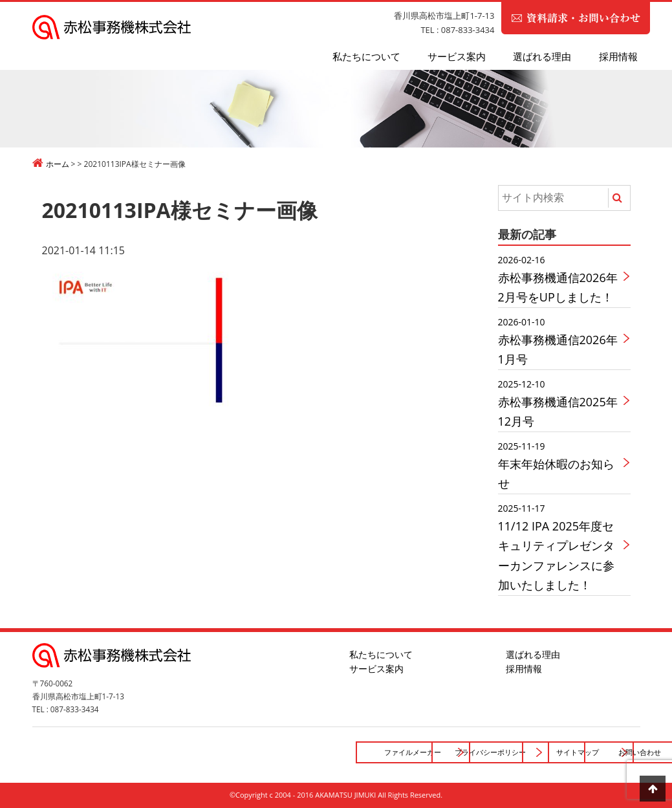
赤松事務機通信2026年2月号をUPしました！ (560, 278)
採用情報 (618, 56)
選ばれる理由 (542, 56)
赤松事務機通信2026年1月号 (560, 341)
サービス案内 (457, 56)
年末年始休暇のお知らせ (560, 465)
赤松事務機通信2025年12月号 (560, 403)
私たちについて (366, 56)
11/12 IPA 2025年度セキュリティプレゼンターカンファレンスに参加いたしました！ (560, 547)
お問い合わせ (574, 752)
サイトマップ (439, 752)
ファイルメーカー (169, 752)
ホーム (58, 164)
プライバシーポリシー (304, 752)
